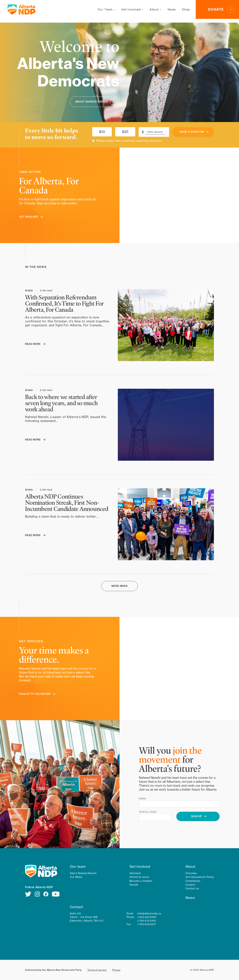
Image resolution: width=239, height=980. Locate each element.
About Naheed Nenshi (83, 873)
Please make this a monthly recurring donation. (129, 141)
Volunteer (135, 873)
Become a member (141, 881)
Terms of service (97, 970)
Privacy (116, 970)
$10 (102, 132)
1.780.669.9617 (147, 924)
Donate (134, 885)
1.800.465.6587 (147, 917)
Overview (191, 873)
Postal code (148, 812)
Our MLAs (76, 877)
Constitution (193, 881)
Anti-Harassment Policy (200, 877)
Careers (190, 885)
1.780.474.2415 (147, 921)
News (190, 898)
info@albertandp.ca (149, 914)
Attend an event (139, 877)
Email (143, 798)
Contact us (192, 888)
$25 (125, 132)
